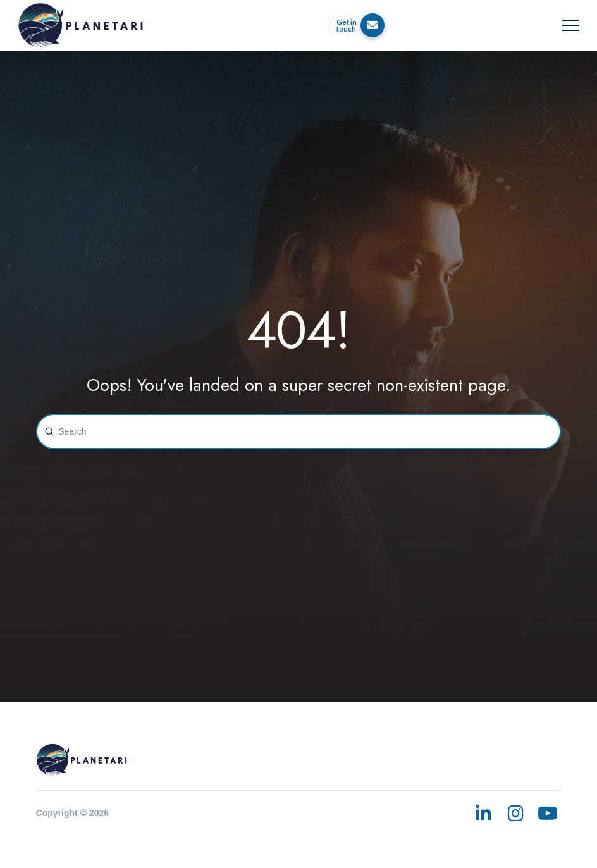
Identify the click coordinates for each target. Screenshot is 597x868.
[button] (571, 26)
